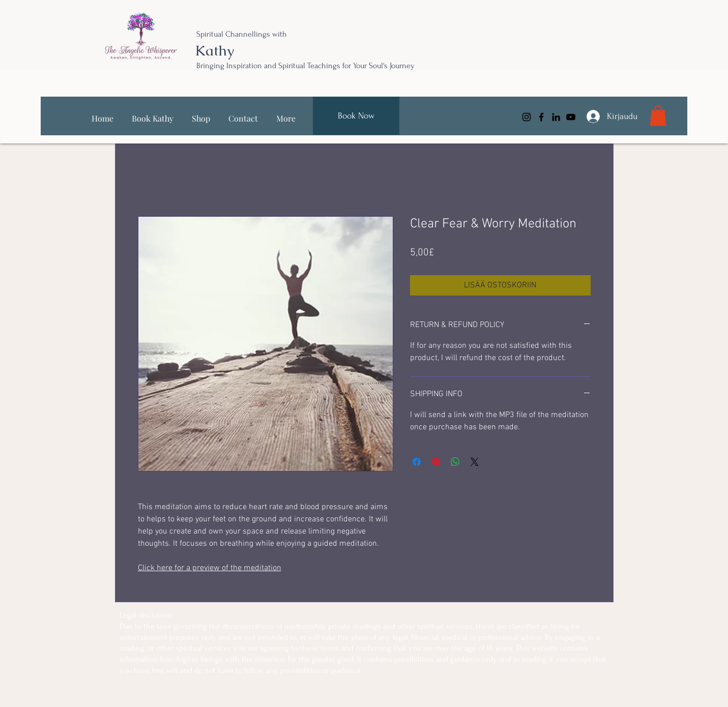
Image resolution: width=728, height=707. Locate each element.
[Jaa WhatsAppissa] (455, 462)
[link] (658, 116)
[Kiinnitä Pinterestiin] (436, 462)
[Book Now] (356, 116)
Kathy (215, 50)
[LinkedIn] (556, 117)
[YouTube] (571, 117)
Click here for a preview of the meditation (210, 568)
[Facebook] (541, 117)
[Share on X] (475, 462)
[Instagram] (527, 117)
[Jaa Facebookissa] (417, 462)
